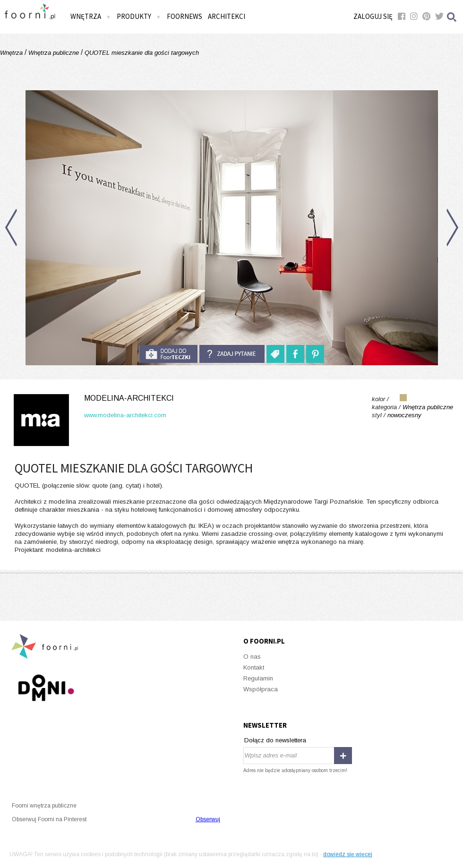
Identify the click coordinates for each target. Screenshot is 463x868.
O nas (252, 657)
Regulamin (258, 678)
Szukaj (452, 17)
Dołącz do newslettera (275, 740)
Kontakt (254, 667)
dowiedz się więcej (348, 854)
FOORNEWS (184, 16)
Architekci (227, 16)
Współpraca (261, 689)
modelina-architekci (129, 398)
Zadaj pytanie (232, 354)
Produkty (139, 16)
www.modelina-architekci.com (125, 415)
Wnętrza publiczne (54, 53)
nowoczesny (404, 415)
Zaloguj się (373, 16)
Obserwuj (208, 819)
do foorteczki (168, 354)
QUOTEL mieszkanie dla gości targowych (141, 53)
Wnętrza (91, 16)
